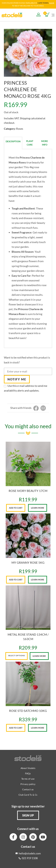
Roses (20, 129)
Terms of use (28, 779)
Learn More (38, 508)
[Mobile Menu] (53, 15)
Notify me (17, 379)
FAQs (28, 773)
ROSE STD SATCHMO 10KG (28, 711)
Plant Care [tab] (30, 143)
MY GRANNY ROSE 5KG (28, 562)
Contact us (28, 789)
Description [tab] (13, 141)
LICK (52, 3)
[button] (28, 815)
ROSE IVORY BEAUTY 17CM (28, 491)
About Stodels (28, 768)
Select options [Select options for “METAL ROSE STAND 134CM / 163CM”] (17, 656)
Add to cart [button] (16, 508)
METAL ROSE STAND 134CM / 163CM (28, 637)
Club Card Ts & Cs (28, 795)
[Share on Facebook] (36, 408)
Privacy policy (28, 784)
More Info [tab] (45, 143)
